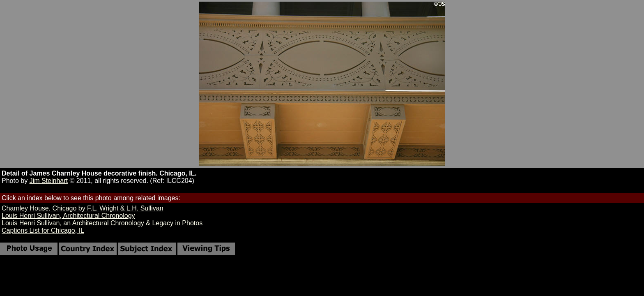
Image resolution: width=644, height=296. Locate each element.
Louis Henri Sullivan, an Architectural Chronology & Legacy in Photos (102, 223)
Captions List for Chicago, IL (43, 230)
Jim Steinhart (49, 181)
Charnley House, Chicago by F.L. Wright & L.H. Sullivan (83, 208)
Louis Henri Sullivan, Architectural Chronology (68, 216)
